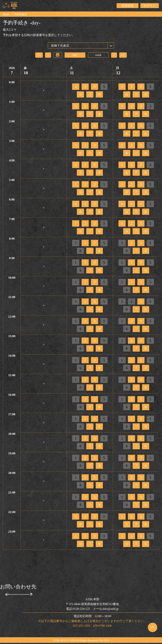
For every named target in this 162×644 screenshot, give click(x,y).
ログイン (150, 6)
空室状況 (128, 6)
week (98, 55)
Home (6, 14)
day (75, 55)
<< (39, 55)
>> (123, 55)
